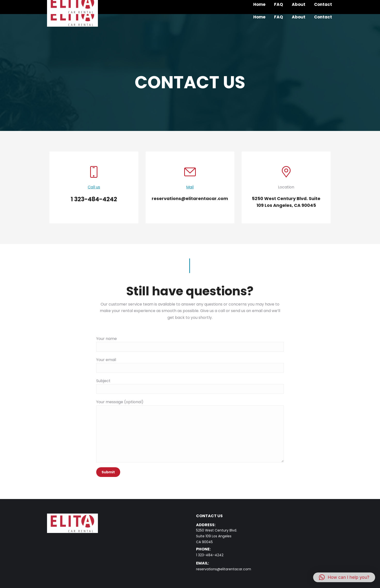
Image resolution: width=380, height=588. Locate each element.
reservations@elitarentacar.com (224, 569)
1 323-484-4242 (210, 555)
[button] (344, 577)
